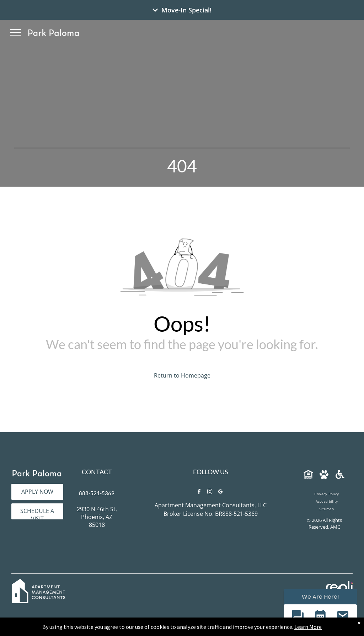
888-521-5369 (97, 493)
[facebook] (199, 493)
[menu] (16, 32)
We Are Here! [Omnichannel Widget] (320, 597)
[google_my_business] (220, 493)
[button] (298, 617)
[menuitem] (326, 494)
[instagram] (210, 493)
